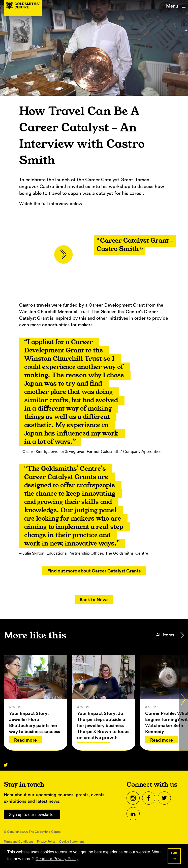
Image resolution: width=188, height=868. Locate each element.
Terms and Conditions (19, 842)
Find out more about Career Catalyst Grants (94, 571)
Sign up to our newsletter (35, 815)
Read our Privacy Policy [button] (57, 859)
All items (165, 635)
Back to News (94, 599)
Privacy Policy (46, 842)
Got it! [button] (174, 856)
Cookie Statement (72, 842)
